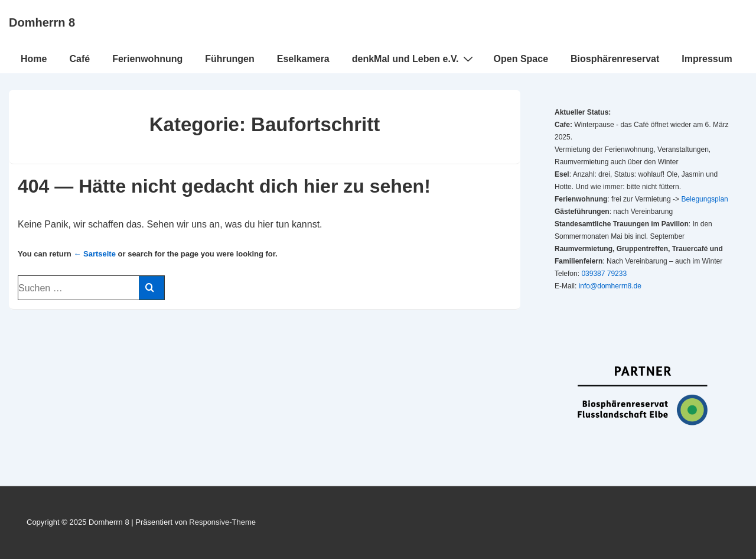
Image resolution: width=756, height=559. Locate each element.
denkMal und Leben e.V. (414, 58)
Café (79, 59)
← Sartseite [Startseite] (94, 254)
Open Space (521, 59)
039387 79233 (604, 274)
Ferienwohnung (147, 59)
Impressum (707, 59)
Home (34, 59)
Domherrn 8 (42, 22)
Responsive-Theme (222, 522)
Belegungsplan (704, 199)
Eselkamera (303, 59)
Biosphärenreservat (615, 59)
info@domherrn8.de (610, 286)
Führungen (230, 59)
